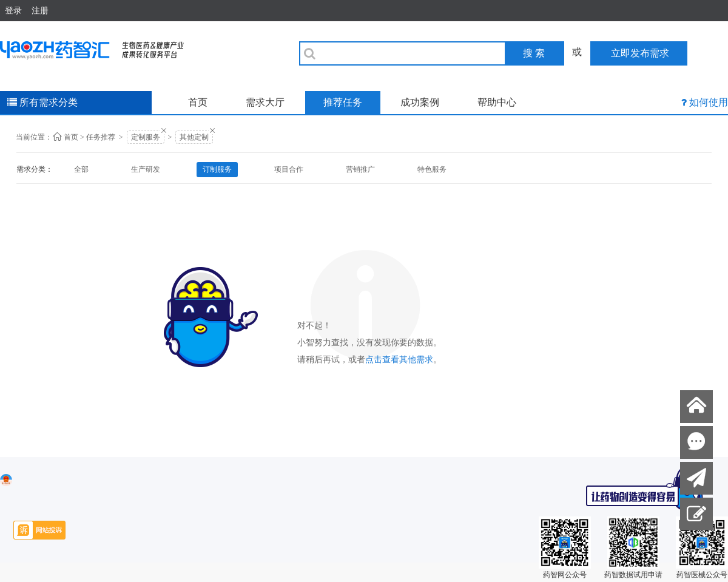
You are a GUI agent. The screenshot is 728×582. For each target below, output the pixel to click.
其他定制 (194, 137)
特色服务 (432, 169)
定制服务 (146, 137)
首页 (198, 102)
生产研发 (146, 169)
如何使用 (709, 102)
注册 (40, 10)
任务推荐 (101, 137)
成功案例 (420, 102)
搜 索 (534, 53)
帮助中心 (497, 102)
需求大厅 (265, 102)
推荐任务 (343, 102)
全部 (81, 169)
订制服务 (217, 169)
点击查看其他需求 (399, 360)
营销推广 (360, 169)
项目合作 (289, 169)
